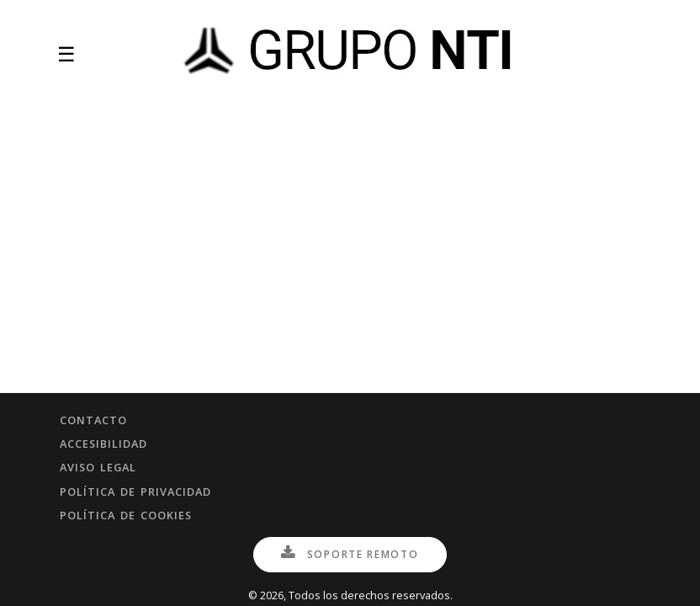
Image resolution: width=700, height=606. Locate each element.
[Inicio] (352, 54)
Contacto (93, 420)
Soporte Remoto (350, 554)
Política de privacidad (135, 492)
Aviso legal (98, 467)
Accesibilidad (103, 444)
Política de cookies (126, 515)
